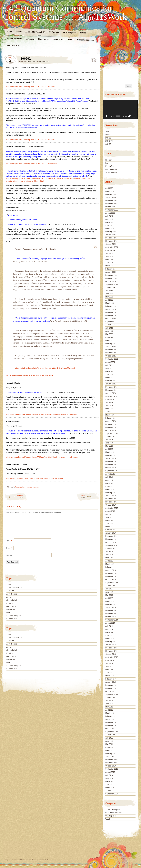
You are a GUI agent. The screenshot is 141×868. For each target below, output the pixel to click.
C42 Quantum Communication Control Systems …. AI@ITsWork (65, 12)
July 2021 (109, 365)
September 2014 (112, 620)
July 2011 (109, 738)
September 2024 (112, 247)
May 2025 (109, 222)
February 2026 (111, 194)
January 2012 (111, 719)
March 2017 (110, 527)
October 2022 (111, 319)
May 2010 (109, 781)
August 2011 (110, 735)
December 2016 (111, 536)
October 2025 (111, 207)
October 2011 (111, 729)
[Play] (107, 116)
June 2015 (109, 592)
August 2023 (110, 288)
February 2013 (111, 679)
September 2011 (112, 732)
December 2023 (111, 275)
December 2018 (111, 462)
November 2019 (111, 427)
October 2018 (111, 468)
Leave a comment (33, 487)
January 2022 (111, 347)
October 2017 (111, 505)
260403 (108, 144)
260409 (108, 135)
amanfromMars (44, 62)
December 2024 (111, 238)
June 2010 (109, 778)
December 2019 (111, 424)
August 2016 (110, 549)
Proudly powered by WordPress (14, 860)
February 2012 (111, 716)
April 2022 (109, 337)
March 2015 (110, 601)
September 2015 (112, 583)
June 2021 (109, 368)
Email (9, 551)
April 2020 (109, 412)
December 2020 (111, 387)
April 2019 (109, 449)
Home (10, 31)
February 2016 (111, 567)
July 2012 (109, 701)
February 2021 (111, 381)
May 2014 (109, 632)
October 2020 (111, 393)
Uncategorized (20, 487)
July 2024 (109, 253)
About (19, 32)
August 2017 (110, 511)
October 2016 (111, 542)
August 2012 (110, 698)
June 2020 (109, 406)
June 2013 (109, 667)
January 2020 (111, 421)
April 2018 (109, 486)
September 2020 (112, 396)
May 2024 (109, 260)
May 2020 (109, 409)
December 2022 (111, 312)
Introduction (58, 39)
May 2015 (109, 595)
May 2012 (109, 707)
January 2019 (111, 458)
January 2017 (111, 533)
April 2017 (109, 524)
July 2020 (109, 403)
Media (70, 40)
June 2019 (109, 443)
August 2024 (110, 250)
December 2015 (111, 573)
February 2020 (111, 418)
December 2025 (111, 201)
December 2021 (111, 350)
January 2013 (111, 682)
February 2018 (111, 493)
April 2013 (109, 673)
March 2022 (110, 340)
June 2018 (109, 480)
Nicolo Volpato (44, 860)
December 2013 (111, 648)
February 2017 (111, 530)
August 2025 (110, 213)
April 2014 (109, 635)
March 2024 (110, 266)
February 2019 (111, 455)
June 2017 (109, 517)
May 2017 (109, 521)
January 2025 (111, 235)
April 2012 (109, 710)
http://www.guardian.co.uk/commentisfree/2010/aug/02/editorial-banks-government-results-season (42, 414)
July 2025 (109, 216)
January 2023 (111, 309)
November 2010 (111, 763)
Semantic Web (13, 46)
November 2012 (111, 688)
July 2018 (109, 477)
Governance (44, 39)
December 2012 (111, 685)
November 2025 (111, 204)
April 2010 (109, 785)
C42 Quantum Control (114, 813)
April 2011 (109, 747)
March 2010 (110, 788)
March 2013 (110, 676)
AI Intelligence (69, 32)
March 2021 (110, 378)
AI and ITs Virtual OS (35, 32)
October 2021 (111, 356)
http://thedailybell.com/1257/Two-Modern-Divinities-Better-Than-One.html (45, 368)
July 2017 (109, 514)
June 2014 (109, 629)
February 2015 (111, 604)
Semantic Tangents (86, 40)
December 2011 (111, 722)
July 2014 (109, 626)
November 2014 (111, 614)
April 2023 (109, 300)
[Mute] (130, 116)
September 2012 (112, 694)
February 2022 (111, 344)
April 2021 (109, 375)
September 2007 (112, 794)
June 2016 (109, 555)
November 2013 (111, 651)
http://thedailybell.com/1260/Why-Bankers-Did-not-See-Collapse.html (32, 87)
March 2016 (110, 564)
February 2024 (111, 269)
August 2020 (110, 399)
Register (109, 160)
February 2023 (111, 306)
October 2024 (111, 244)
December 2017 (111, 499)
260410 (108, 132)
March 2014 (110, 639)
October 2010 (111, 766)
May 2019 (109, 446)
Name (9, 544)
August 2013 (110, 660)
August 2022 (110, 325)
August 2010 (110, 772)
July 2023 (109, 291)
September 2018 (112, 471)
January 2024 (111, 272)
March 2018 (110, 489)
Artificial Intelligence (113, 810)
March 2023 (110, 303)
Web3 (108, 819)
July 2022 (109, 328)
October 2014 (111, 617)
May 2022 (109, 334)
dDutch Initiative (14, 39)
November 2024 (111, 241)
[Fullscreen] (134, 116)
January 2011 (111, 757)
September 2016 (112, 545)
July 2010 (109, 775)
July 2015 (109, 589)
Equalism (30, 39)
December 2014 (111, 611)
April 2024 (109, 263)
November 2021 (111, 353)
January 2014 (111, 645)
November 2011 (111, 726)
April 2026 (109, 188)
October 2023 (111, 281)
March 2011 (110, 750)
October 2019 (111, 430)
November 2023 (111, 278)
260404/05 (109, 141)
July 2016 (109, 552)
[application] (120, 109)
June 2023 (109, 294)
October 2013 (111, 654)
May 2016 (109, 558)
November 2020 (111, 390)
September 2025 (112, 210)
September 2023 (112, 284)
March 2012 (110, 713)
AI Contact (54, 32)
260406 (108, 138)
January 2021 (111, 384)
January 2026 (111, 198)
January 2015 (111, 608)
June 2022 (109, 331)
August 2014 (110, 623)
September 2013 (112, 657)
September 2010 (112, 769)
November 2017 (111, 502)
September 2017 (112, 508)
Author (83, 33)
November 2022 (111, 316)
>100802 (93, 59)
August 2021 (110, 362)
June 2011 (109, 741)
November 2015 (111, 576)
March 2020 (110, 415)
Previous (14, 496)
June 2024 (109, 257)
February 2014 (111, 642)
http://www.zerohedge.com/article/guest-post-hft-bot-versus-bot (29, 376)
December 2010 (111, 760)
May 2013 (109, 670)
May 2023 (109, 297)
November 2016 (111, 539)
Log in (108, 163)
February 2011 (111, 753)
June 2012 (109, 704)
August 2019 (110, 437)
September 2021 (112, 359)
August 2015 (110, 586)
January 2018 (111, 496)
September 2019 (112, 434)
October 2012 (111, 691)
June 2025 (109, 219)
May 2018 (109, 483)
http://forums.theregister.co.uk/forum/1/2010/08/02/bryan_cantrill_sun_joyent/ (35, 478)
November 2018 (111, 465)
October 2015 (111, 580)
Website (9, 559)
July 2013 (109, 663)
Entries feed (110, 166)
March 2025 (110, 229)
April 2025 (109, 225)
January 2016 (111, 570)
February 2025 (111, 232)
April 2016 (109, 561)
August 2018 (110, 474)
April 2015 (109, 598)
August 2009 (110, 791)
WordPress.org (111, 172)
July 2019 (109, 440)
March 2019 (110, 452)
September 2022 (112, 322)
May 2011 (109, 744)
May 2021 (109, 371)
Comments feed (111, 169)
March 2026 (110, 191)
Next (90, 496)
